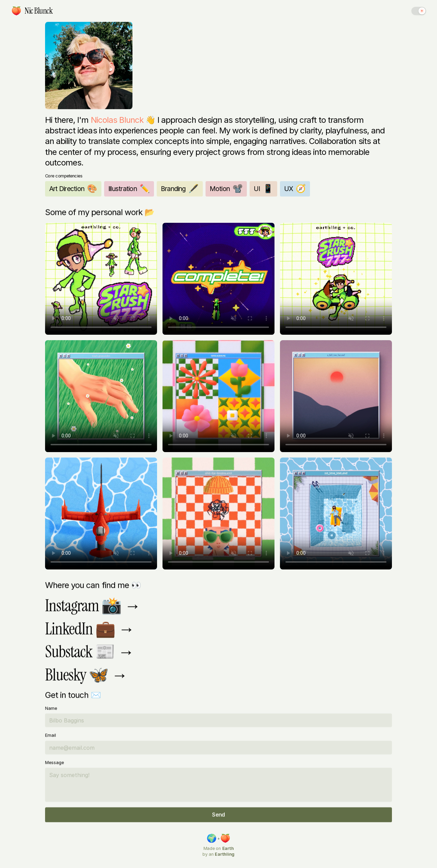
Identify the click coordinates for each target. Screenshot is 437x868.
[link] (16, 11)
